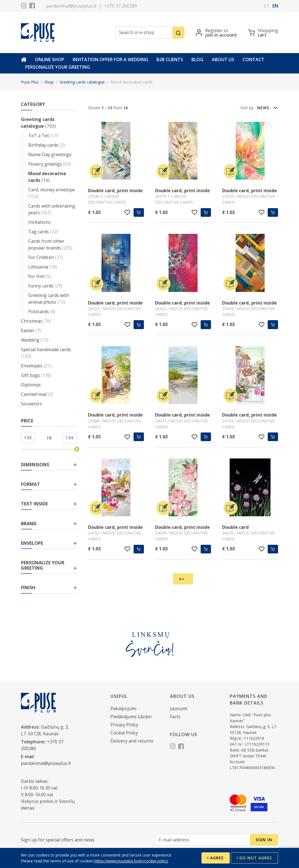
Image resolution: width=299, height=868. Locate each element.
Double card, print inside (115, 191)
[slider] (77, 449)
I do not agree (254, 858)
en (275, 6)
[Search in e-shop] (144, 33)
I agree (216, 858)
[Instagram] (24, 6)
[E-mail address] (203, 840)
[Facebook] (32, 6)
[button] (267, 107)
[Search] (178, 33)
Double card (235, 527)
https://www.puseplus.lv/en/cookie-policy (131, 861)
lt (267, 6)
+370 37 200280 (121, 6)
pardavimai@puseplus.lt (71, 6)
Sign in (264, 840)
